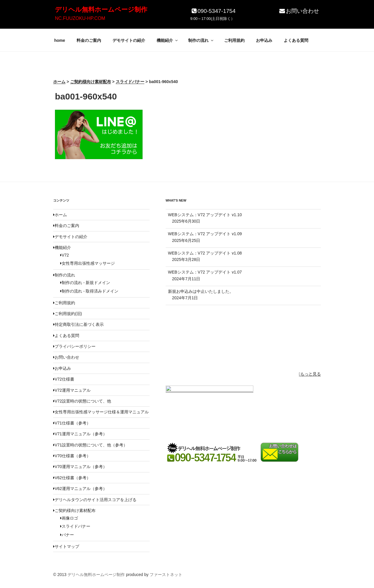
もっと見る (310, 374)
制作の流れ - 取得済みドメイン (89, 291)
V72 (65, 255)
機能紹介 (168, 40)
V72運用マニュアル (72, 390)
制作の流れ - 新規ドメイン (85, 283)
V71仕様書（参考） (72, 423)
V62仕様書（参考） (72, 478)
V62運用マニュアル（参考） (80, 489)
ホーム (60, 215)
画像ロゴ (69, 518)
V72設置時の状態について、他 (82, 401)
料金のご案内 (89, 40)
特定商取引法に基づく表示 (78, 324)
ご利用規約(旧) (67, 314)
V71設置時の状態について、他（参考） (90, 445)
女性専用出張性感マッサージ (88, 263)
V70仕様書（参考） (72, 456)
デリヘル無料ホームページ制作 (101, 10)
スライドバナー (75, 526)
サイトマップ (66, 546)
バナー (67, 535)
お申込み (264, 40)
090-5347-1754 (213, 11)
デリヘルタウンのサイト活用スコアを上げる (95, 500)
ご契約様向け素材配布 (74, 510)
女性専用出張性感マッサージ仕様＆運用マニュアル (101, 412)
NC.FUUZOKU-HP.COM (80, 18)
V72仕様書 (64, 379)
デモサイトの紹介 (129, 40)
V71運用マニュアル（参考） (80, 434)
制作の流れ (201, 40)
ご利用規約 (234, 40)
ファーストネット (166, 575)
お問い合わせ (299, 11)
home (60, 40)
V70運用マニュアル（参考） (80, 467)
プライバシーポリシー (74, 346)
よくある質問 (296, 40)
